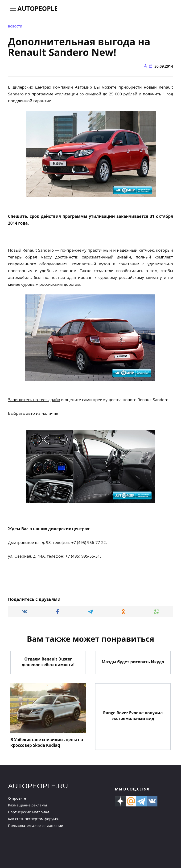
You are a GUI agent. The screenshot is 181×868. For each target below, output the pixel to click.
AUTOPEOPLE (38, 8)
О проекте (17, 798)
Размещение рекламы (27, 805)
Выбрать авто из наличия (33, 413)
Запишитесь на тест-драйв (34, 400)
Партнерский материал (29, 812)
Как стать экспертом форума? (34, 818)
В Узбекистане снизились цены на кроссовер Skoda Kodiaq (47, 742)
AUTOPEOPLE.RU (38, 786)
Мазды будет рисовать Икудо (133, 662)
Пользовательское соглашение (35, 825)
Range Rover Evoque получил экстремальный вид (133, 715)
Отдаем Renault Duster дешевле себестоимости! (48, 662)
